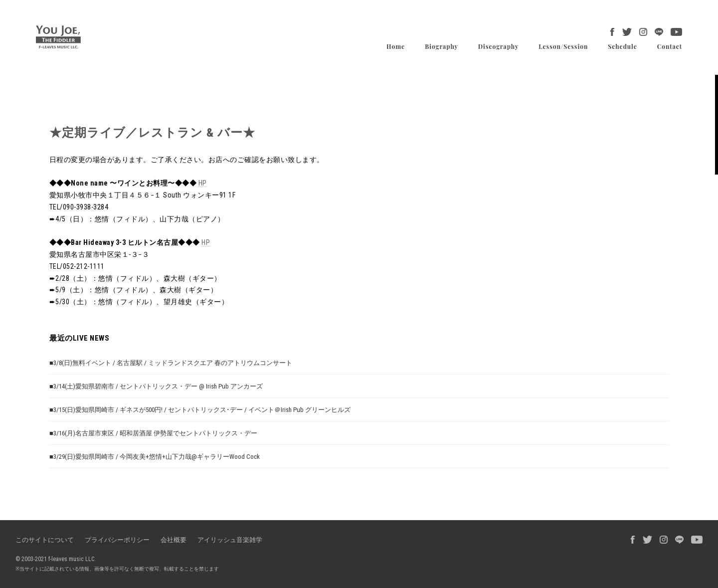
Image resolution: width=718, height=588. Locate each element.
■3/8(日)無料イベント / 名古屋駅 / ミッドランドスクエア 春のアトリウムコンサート (171, 362)
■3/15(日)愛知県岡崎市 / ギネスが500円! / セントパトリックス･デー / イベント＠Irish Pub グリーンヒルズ (200, 409)
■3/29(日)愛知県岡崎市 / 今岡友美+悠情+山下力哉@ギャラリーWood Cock (155, 456)
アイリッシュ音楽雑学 (230, 540)
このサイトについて (45, 540)
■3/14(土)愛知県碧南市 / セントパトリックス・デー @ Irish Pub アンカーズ (156, 386)
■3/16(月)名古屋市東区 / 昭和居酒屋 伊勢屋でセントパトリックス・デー (153, 433)
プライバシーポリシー (117, 540)
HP (203, 183)
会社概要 (174, 540)
